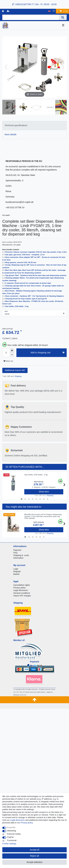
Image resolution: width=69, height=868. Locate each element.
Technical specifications (16, 125)
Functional (12, 840)
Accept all (35, 850)
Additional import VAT (15, 370)
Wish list (8, 361)
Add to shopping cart (47, 353)
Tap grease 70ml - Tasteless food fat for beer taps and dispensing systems (36, 275)
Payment (17, 550)
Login (16, 569)
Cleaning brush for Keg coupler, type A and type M (26, 299)
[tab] (34, 125)
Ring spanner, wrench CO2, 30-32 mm (21, 262)
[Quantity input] (6, 353)
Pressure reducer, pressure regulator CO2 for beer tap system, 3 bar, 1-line (36, 252)
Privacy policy (19, 588)
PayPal (10, 837)
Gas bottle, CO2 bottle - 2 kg (17, 306)
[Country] (49, 11)
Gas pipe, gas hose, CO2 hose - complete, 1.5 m (25, 255)
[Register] (9, 11)
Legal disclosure (21, 590)
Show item (44, 492)
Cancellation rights (22, 585)
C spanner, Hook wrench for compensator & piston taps (28, 283)
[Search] (63, 17)
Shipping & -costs (21, 555)
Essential (11, 827)
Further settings (9, 844)
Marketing (12, 831)
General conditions (22, 593)
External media (14, 834)
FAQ (15, 553)
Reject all (34, 856)
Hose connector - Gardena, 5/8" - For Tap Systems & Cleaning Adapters (35, 296)
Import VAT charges (22, 596)
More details (11, 134)
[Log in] (3, 11)
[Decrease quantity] (12, 355)
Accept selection (34, 862)
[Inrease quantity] (12, 351)
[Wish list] (54, 11)
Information (18, 558)
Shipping (18, 376)
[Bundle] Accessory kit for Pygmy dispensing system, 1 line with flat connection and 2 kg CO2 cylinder (43, 516)
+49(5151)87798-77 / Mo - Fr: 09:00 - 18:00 (34, 4)
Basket (16, 574)
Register (17, 571)
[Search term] (31, 17)
